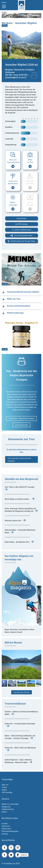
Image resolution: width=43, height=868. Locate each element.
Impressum (6, 826)
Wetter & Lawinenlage (10, 804)
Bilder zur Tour (30, 163)
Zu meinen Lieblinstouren (21, 230)
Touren (4, 787)
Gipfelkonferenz (8, 809)
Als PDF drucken (21, 224)
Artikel (4, 812)
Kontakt (5, 823)
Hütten (4, 790)
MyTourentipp (7, 792)
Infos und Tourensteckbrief (13, 163)
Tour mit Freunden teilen (21, 235)
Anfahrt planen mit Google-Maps (21, 241)
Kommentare (21, 218)
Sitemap (5, 834)
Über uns (5, 785)
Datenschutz (6, 829)
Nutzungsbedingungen (10, 831)
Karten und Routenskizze (13, 185)
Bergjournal (6, 807)
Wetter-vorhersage (13, 206)
